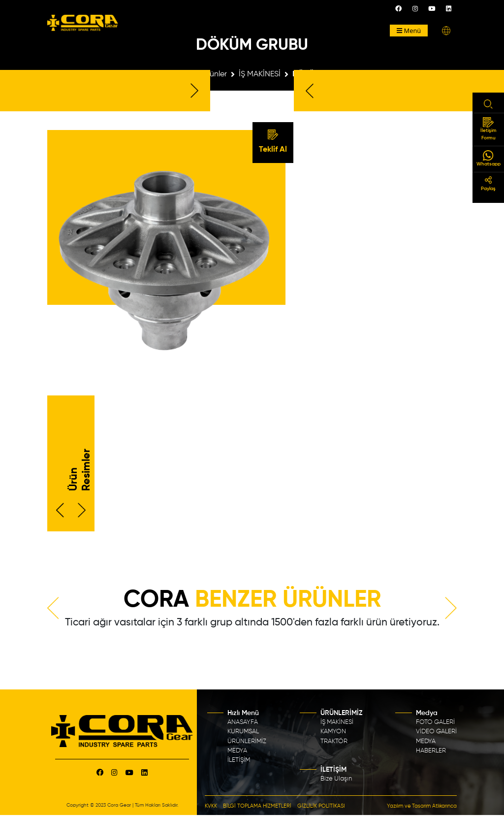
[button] (446, 31)
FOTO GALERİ (435, 722)
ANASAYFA (243, 722)
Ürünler (214, 74)
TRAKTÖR (334, 741)
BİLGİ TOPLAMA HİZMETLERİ (257, 806)
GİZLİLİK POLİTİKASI (321, 806)
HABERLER (431, 751)
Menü (409, 31)
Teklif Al (273, 142)
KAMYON (333, 732)
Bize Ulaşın (336, 779)
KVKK (211, 806)
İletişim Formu (488, 129)
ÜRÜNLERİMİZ (247, 741)
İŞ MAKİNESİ (260, 74)
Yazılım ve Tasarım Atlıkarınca (422, 806)
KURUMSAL (243, 732)
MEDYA (237, 751)
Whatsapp (488, 158)
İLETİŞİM (239, 760)
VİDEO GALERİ (436, 732)
